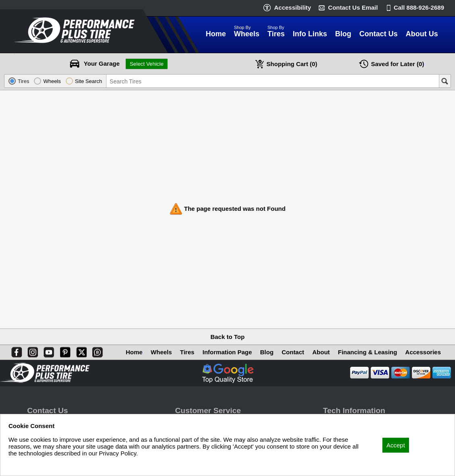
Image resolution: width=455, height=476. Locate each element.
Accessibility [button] (292, 7)
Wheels (162, 352)
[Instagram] (31, 351)
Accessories (423, 352)
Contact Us (353, 7)
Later (398, 64)
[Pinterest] (64, 351)
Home (134, 352)
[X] (80, 351)
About (321, 352)
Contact (293, 352)
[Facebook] (15, 351)
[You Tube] (47, 351)
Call (419, 7)
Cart (292, 64)
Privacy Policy (27, 464)
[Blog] (96, 351)
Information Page (227, 352)
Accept (396, 445)
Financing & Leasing (368, 352)
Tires (187, 352)
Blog (267, 352)
